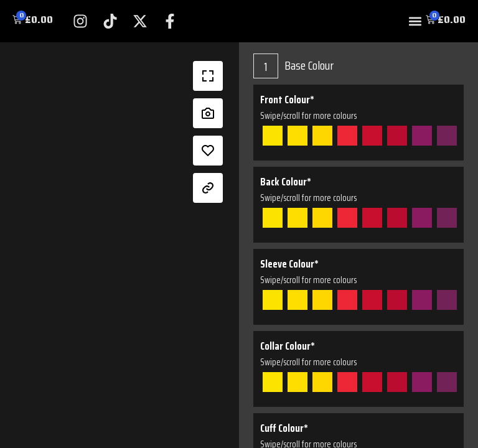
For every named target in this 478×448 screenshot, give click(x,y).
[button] (415, 21)
